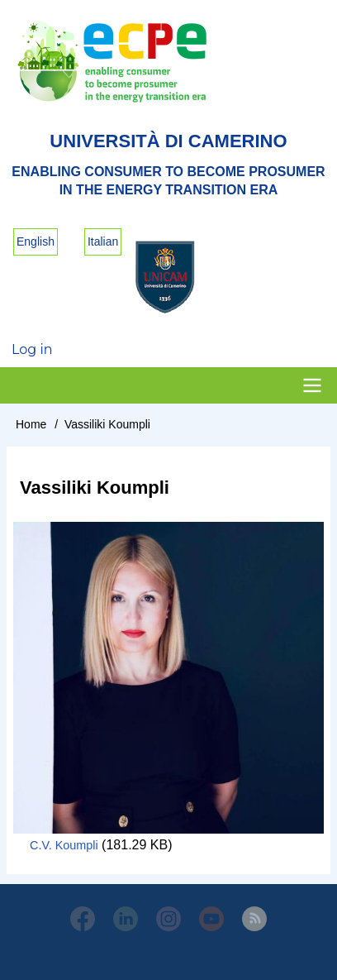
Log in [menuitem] (32, 349)
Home (31, 424)
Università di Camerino (168, 141)
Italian (103, 241)
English (36, 241)
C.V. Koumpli (64, 845)
